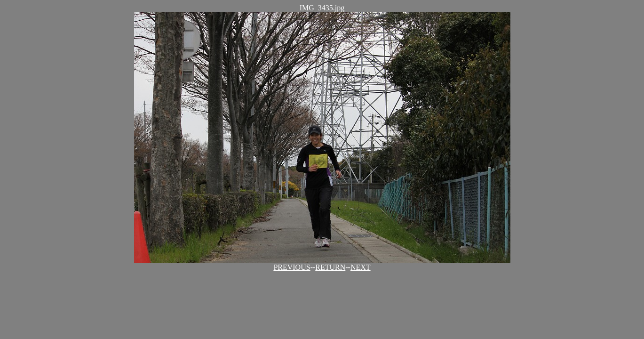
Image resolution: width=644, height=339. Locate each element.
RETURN (330, 267)
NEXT (361, 267)
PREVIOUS (292, 267)
